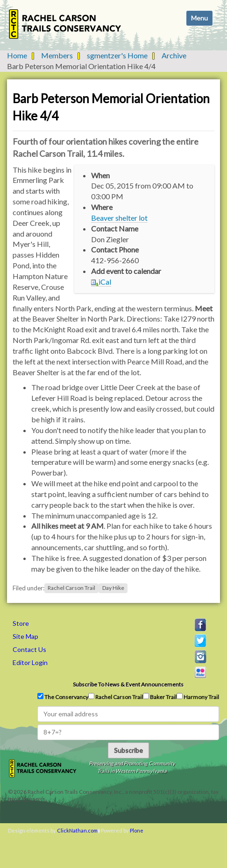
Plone (137, 830)
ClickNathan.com (77, 830)
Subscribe (128, 750)
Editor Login (30, 662)
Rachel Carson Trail (71, 588)
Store (21, 623)
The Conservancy (63, 697)
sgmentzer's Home (117, 55)
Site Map (25, 636)
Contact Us (29, 649)
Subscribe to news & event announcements (128, 684)
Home (17, 55)
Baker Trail (160, 697)
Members (57, 55)
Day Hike (113, 588)
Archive (174, 55)
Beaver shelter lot (119, 218)
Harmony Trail (198, 697)
